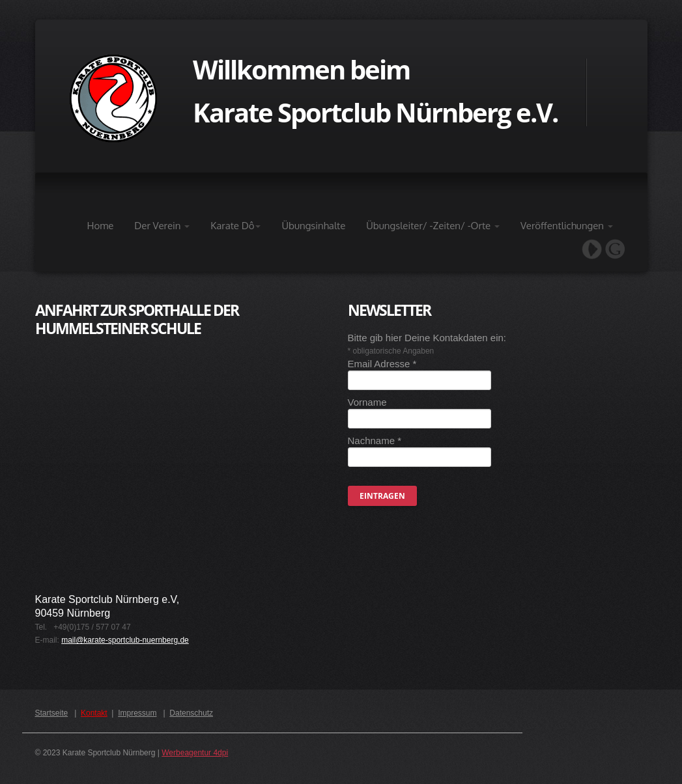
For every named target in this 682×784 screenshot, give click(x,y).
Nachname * (375, 441)
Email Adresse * (382, 364)
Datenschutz (191, 713)
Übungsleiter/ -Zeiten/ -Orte (433, 226)
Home (101, 226)
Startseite (52, 713)
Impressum (137, 713)
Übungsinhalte (313, 226)
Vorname (367, 402)
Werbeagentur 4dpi (195, 753)
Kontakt (94, 713)
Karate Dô (235, 226)
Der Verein (162, 226)
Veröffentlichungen (567, 226)
